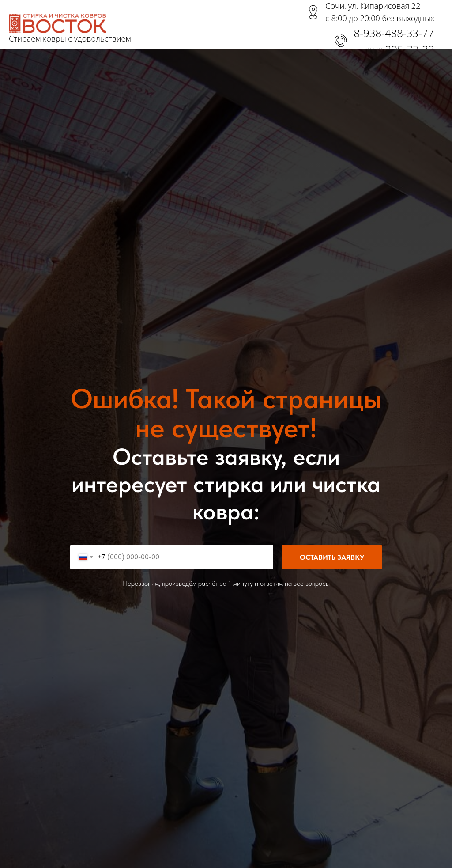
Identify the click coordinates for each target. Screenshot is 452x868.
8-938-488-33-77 (394, 33)
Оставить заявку (341, 557)
